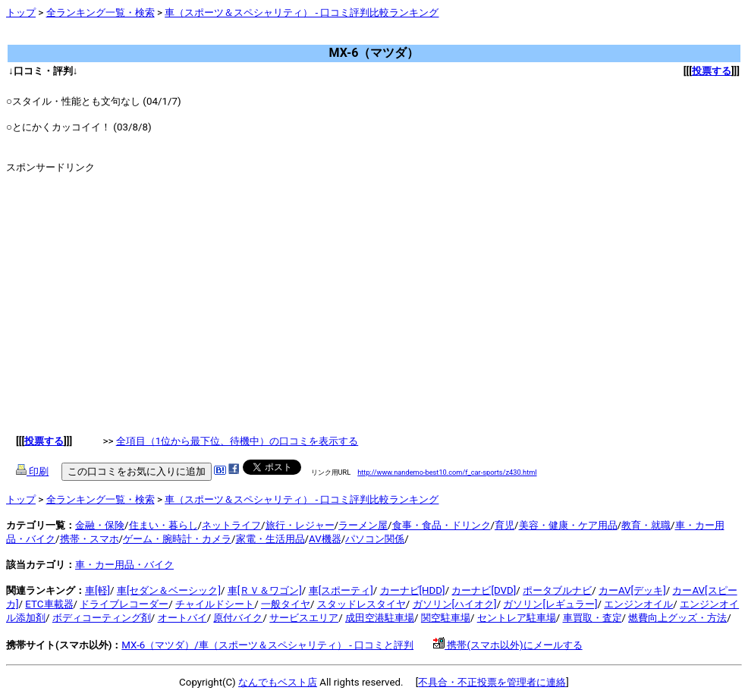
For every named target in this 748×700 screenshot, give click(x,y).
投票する (712, 71)
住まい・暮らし (163, 525)
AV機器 (325, 539)
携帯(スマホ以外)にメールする (508, 645)
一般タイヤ (286, 604)
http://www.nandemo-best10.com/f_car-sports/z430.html (447, 472)
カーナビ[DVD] (484, 590)
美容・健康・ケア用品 (568, 525)
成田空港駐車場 (380, 618)
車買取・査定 (592, 618)
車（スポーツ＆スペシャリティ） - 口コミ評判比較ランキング (302, 13)
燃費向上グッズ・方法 (677, 618)
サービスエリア (304, 618)
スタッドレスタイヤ (361, 604)
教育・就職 (646, 525)
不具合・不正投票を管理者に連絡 (492, 682)
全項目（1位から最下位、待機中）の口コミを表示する (237, 441)
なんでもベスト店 (278, 682)
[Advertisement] (282, 38)
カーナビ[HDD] (413, 590)
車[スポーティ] (341, 590)
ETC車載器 (49, 604)
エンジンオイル (638, 604)
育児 (504, 525)
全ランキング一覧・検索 (101, 13)
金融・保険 (100, 525)
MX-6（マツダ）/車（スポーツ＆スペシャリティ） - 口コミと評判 (267, 645)
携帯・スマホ (90, 539)
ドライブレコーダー (124, 604)
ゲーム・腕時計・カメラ (177, 539)
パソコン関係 (375, 539)
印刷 (32, 471)
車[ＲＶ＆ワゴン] (265, 590)
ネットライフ (231, 525)
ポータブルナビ (557, 590)
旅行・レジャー (300, 525)
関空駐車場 (446, 618)
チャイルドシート (215, 604)
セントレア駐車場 (517, 618)
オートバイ (182, 618)
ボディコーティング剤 (102, 618)
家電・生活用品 (270, 539)
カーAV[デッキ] (632, 590)
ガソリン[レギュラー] (550, 604)
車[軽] (97, 590)
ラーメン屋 (363, 525)
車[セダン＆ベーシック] (169, 590)
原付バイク (238, 618)
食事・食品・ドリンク (442, 525)
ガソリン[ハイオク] (455, 604)
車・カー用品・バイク (124, 565)
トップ (21, 13)
